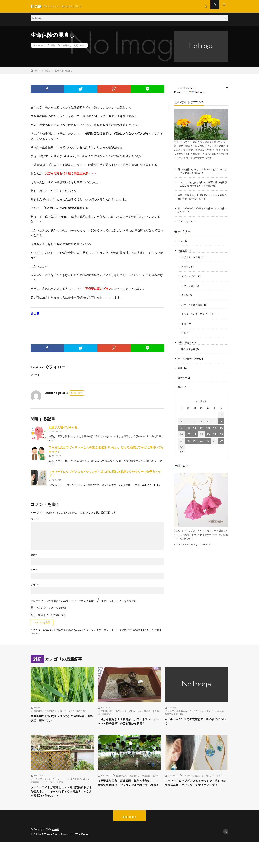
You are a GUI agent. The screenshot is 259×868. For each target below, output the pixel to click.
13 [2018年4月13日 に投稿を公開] (208, 426)
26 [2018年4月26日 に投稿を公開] (201, 439)
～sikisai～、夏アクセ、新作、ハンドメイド (204, 782)
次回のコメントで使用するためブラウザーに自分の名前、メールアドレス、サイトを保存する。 (85, 601)
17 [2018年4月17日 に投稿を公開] (188, 433)
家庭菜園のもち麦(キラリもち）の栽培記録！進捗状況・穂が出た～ (61, 719)
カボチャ (186, 267)
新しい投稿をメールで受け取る (48, 615)
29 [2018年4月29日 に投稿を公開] (221, 439)
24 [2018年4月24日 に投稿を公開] (188, 439)
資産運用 (183, 376)
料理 (180, 367)
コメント (36, 519)
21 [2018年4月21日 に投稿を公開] (215, 433)
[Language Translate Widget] (201, 88)
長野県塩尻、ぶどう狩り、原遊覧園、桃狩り (137, 782)
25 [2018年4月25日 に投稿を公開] (195, 439)
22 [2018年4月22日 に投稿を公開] (221, 433)
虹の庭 (56, 838)
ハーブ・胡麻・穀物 (193, 304)
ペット (181, 241)
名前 (34, 555)
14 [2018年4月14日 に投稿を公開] (215, 426)
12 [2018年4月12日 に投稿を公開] (201, 426)
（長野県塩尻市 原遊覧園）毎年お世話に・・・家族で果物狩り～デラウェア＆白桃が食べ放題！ (129, 793)
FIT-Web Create (52, 843)
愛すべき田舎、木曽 (189, 358)
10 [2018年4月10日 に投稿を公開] (188, 426)
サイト (34, 584)
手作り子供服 (189, 348)
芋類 (184, 323)
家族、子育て (185, 342)
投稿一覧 (76, 393)
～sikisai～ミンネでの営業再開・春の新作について (196, 722)
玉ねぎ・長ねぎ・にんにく (196, 314)
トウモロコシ (189, 285)
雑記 (53, 45)
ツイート (36, 375)
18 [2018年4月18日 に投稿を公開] (195, 433)
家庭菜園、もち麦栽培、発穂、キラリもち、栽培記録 (60, 711)
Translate (197, 92)
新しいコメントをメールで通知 (48, 608)
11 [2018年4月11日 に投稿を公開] (195, 426)
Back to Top (130, 825)
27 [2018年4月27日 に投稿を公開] (208, 439)
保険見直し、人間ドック (72, 45)
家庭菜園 (183, 251)
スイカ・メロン (190, 276)
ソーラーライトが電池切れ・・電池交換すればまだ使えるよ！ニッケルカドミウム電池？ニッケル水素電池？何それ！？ (62, 799)
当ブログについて (188, 222)
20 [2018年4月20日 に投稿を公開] (208, 433)
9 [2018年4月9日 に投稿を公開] (181, 426)
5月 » (183, 450)
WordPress (84, 843)
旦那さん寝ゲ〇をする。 (64, 428)
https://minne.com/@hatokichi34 (193, 543)
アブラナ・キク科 (191, 257)
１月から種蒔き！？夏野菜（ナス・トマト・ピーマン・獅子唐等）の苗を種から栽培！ (129, 725)
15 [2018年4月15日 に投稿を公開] (221, 426)
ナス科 (185, 295)
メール (35, 570)
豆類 (184, 332)
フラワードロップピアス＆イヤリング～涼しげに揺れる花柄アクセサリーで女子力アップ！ (196, 793)
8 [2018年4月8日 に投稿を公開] (221, 420)
